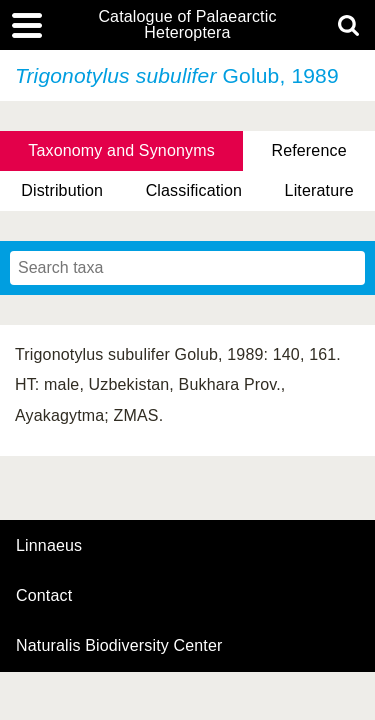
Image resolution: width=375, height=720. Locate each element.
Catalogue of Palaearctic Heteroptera (187, 25)
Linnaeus (49, 546)
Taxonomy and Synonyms (121, 150)
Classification (194, 190)
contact (44, 595)
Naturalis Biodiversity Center (119, 646)
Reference (308, 150)
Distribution (62, 190)
